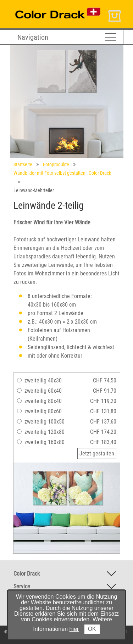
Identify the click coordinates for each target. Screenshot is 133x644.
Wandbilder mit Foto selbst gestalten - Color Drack (62, 173)
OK (92, 629)
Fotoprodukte (56, 164)
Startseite (23, 164)
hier (74, 629)
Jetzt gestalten (97, 453)
